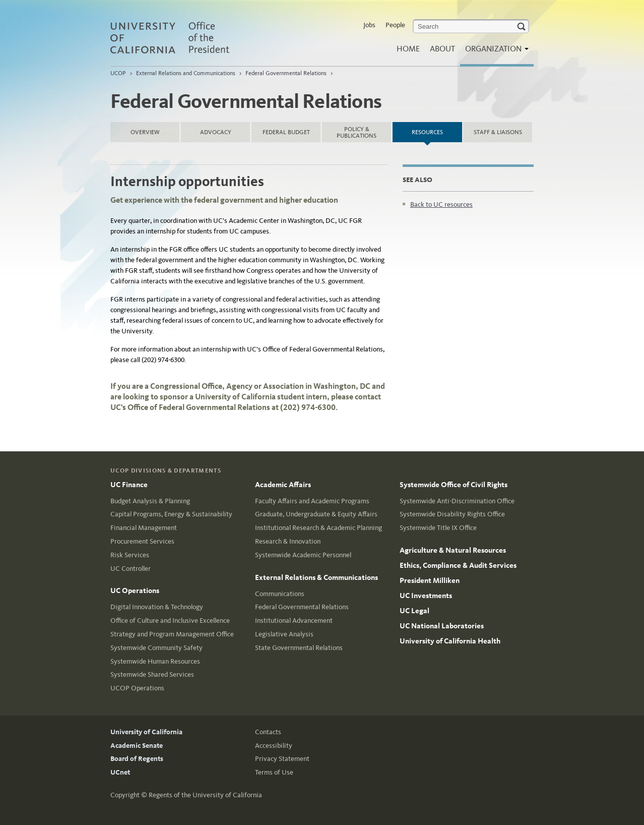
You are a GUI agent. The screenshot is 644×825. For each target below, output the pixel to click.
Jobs (369, 25)
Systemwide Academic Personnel (303, 555)
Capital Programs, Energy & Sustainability (171, 514)
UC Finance (129, 485)
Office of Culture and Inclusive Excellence (170, 621)
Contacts (268, 732)
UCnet (120, 772)
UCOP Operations (137, 688)
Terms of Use (274, 772)
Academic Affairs (283, 485)
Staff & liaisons (498, 132)
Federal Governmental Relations (286, 73)
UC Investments (426, 596)
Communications (280, 594)
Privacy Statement (282, 759)
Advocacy (216, 132)
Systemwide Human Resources (155, 661)
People (395, 25)
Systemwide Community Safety (156, 648)
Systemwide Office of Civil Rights (454, 485)
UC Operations (135, 591)
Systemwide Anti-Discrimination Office (457, 501)
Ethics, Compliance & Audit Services (458, 565)
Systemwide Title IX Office (438, 528)
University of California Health (450, 641)
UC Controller (131, 569)
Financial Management (144, 528)
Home (408, 49)
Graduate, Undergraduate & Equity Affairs (316, 514)
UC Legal (414, 611)
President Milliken (430, 580)
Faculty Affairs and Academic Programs (312, 501)
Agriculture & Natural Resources (453, 550)
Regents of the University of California (205, 795)
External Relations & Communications (316, 577)
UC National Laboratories (442, 626)
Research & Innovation (288, 541)
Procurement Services (142, 541)
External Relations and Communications (186, 73)
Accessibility (274, 746)
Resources (437, 129)
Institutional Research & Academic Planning (318, 528)
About (442, 49)
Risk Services (130, 555)
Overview (145, 132)
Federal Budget (286, 132)
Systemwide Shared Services (152, 674)
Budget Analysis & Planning (150, 501)
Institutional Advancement (294, 621)
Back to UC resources (441, 204)
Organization (494, 52)
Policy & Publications (357, 132)
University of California (146, 732)
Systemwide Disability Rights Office (452, 514)
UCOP (118, 73)
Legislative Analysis (284, 634)
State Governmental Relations (299, 648)
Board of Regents (137, 759)
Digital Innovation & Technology (157, 607)
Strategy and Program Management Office (172, 634)
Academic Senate (137, 746)
